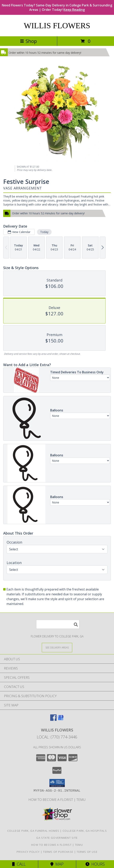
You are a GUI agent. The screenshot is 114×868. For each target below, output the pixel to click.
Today (44, 232)
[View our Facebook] (53, 720)
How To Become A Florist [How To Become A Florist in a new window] (51, 800)
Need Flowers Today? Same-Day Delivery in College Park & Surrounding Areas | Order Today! (57, 7)
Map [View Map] (57, 864)
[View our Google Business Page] (61, 720)
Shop (28, 41)
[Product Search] (58, 624)
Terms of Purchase (58, 852)
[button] (57, 783)
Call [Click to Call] (19, 864)
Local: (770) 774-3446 (57, 737)
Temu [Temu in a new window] (81, 800)
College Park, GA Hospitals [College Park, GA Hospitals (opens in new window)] (85, 831)
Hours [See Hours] (95, 864)
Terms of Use (87, 852)
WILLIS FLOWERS (57, 26)
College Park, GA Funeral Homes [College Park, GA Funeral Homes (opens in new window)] (33, 831)
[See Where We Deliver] (57, 647)
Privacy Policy (28, 852)
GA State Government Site (57, 838)
